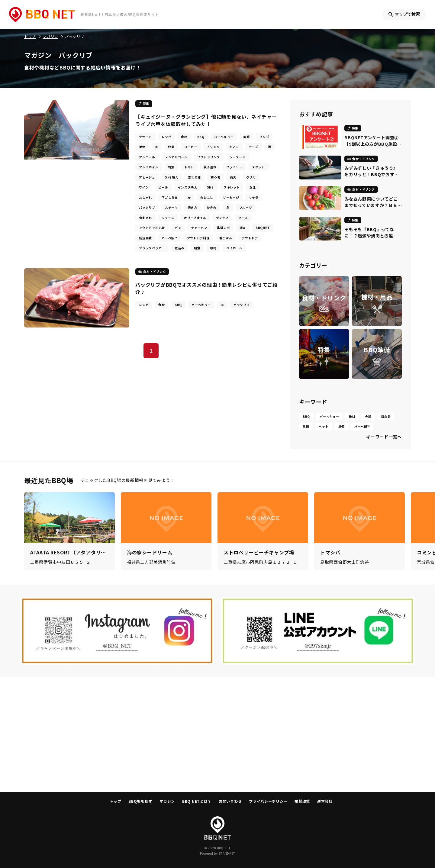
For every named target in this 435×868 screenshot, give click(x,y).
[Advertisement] (217, 734)
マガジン (167, 801)
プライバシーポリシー (268, 801)
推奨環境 (302, 801)
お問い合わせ (230, 801)
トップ (115, 801)
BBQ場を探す (140, 801)
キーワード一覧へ (384, 437)
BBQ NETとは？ (197, 801)
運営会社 (325, 801)
